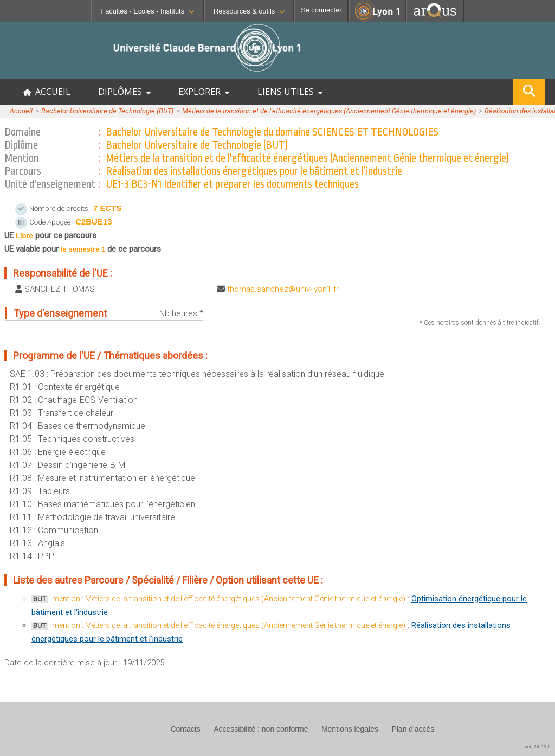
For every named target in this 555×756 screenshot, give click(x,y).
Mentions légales (350, 729)
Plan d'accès (413, 729)
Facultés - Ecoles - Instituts (147, 11)
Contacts (185, 729)
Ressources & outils (249, 11)
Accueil (21, 111)
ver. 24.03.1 (537, 747)
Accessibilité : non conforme (261, 729)
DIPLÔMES (124, 92)
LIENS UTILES (290, 92)
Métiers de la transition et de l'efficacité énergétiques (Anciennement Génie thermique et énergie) (329, 111)
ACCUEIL (47, 92)
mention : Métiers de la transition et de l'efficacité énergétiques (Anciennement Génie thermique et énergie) (229, 599)
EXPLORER (204, 92)
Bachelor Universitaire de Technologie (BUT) (107, 111)
